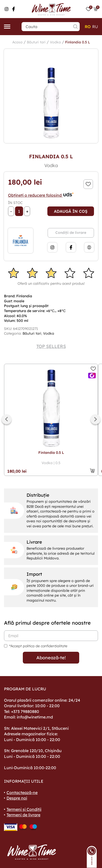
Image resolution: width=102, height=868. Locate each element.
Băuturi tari (36, 42)
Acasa (17, 42)
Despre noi (17, 798)
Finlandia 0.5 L (78, 42)
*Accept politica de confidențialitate (38, 646)
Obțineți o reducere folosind (41, 195)
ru (95, 27)
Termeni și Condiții (24, 809)
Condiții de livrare (71, 233)
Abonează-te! (51, 658)
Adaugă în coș (71, 211)
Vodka (55, 42)
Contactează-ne (22, 792)
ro (88, 27)
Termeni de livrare (23, 815)
